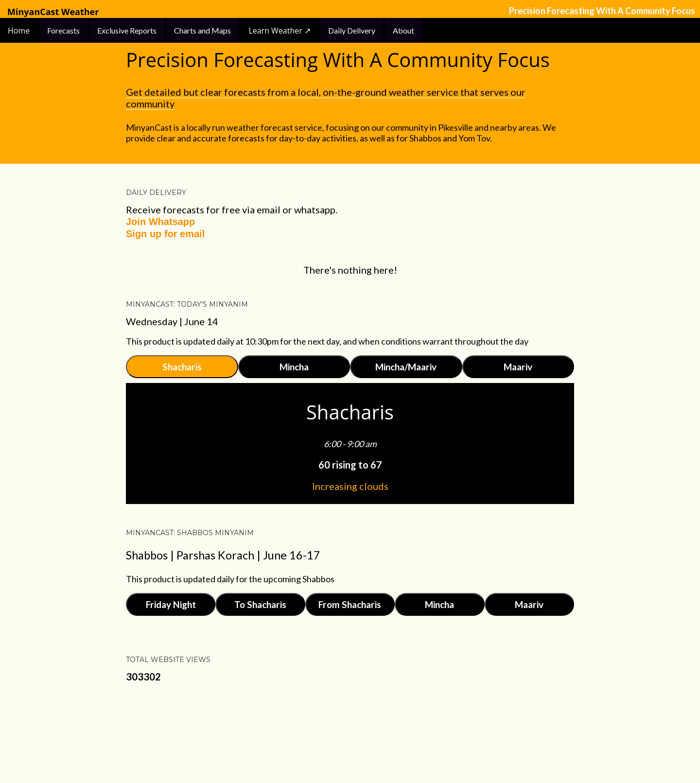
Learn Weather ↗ (280, 31)
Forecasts (63, 30)
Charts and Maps (202, 30)
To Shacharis (260, 604)
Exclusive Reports (127, 30)
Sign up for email (165, 234)
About (403, 30)
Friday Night (171, 604)
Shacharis (182, 367)
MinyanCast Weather (53, 12)
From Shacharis (350, 604)
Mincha (294, 367)
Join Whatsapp (160, 222)
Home (20, 31)
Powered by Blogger (350, 737)
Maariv (518, 367)
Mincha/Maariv (406, 367)
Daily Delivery (352, 30)
